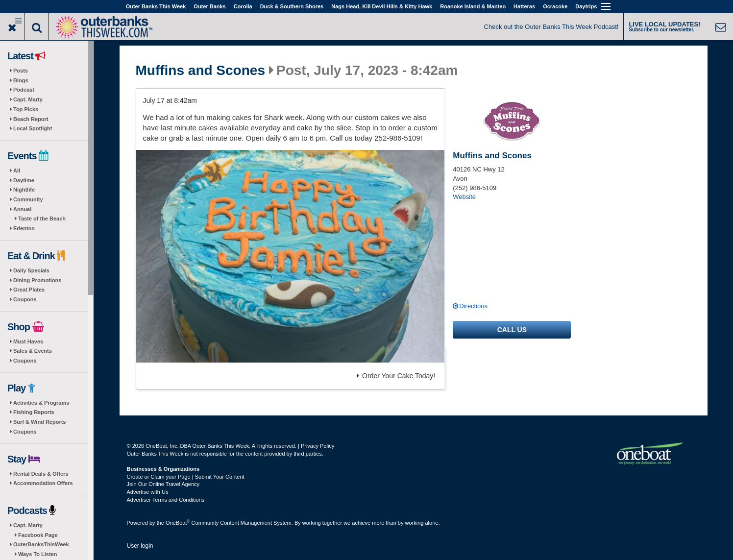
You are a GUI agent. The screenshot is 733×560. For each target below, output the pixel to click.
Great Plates (29, 290)
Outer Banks (209, 6)
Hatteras (524, 6)
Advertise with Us (148, 492)
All (17, 170)
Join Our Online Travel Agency (163, 484)
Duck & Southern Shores (292, 6)
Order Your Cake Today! (396, 376)
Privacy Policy (318, 446)
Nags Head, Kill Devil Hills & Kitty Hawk (382, 6)
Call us (512, 330)
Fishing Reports (34, 412)
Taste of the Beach (42, 219)
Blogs (21, 80)
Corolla (243, 6)
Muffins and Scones (200, 71)
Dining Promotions (37, 280)
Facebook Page (38, 535)
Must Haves (28, 341)
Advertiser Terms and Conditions (166, 500)
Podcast (24, 90)
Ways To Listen (37, 554)
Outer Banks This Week (156, 6)
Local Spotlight (33, 128)
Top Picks (26, 109)
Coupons (25, 299)
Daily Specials (31, 270)
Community (28, 199)
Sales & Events (33, 351)
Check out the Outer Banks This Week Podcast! (551, 27)
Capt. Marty (28, 99)
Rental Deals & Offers (41, 474)
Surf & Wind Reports (39, 422)
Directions (473, 306)
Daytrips (586, 6)
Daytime (24, 180)
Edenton (24, 228)
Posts (21, 71)
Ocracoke (555, 6)
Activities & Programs (41, 403)
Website (464, 197)
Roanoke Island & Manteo (473, 6)
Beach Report (31, 119)
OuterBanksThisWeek (41, 544)
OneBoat (178, 523)
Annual (22, 209)
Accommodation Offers (43, 483)
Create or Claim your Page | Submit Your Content (186, 477)
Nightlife (24, 190)
